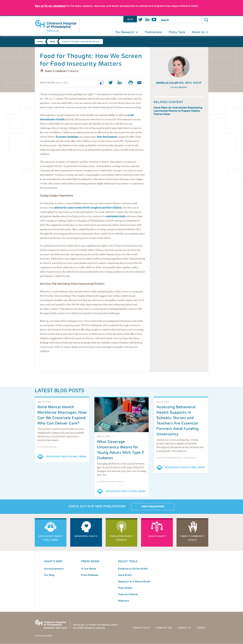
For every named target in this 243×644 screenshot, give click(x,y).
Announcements (54, 569)
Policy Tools (177, 32)
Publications (153, 32)
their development (107, 137)
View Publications (153, 507)
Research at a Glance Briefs (134, 582)
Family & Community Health (62, 71)
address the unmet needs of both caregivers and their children (88, 208)
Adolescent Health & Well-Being (66, 457)
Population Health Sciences (122, 538)
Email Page (141, 83)
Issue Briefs (125, 575)
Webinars (123, 601)
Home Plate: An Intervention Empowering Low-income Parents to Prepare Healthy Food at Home (178, 111)
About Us (198, 32)
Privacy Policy (142, 628)
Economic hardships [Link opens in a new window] (67, 137)
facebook (103, 83)
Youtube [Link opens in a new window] (154, 19)
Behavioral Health (86, 536)
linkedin (121, 83)
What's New (53, 561)
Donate (201, 628)
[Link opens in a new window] (50, 6)
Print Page (132, 83)
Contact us (184, 628)
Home (40, 42)
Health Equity (157, 536)
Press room (90, 561)
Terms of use (164, 628)
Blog (130, 19)
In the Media (88, 569)
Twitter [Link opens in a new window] (140, 19)
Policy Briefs (125, 588)
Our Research (125, 32)
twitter (112, 83)
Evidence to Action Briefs (133, 569)
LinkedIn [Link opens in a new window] (147, 19)
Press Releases (90, 575)
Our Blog (49, 575)
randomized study (116, 216)
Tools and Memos (128, 594)
